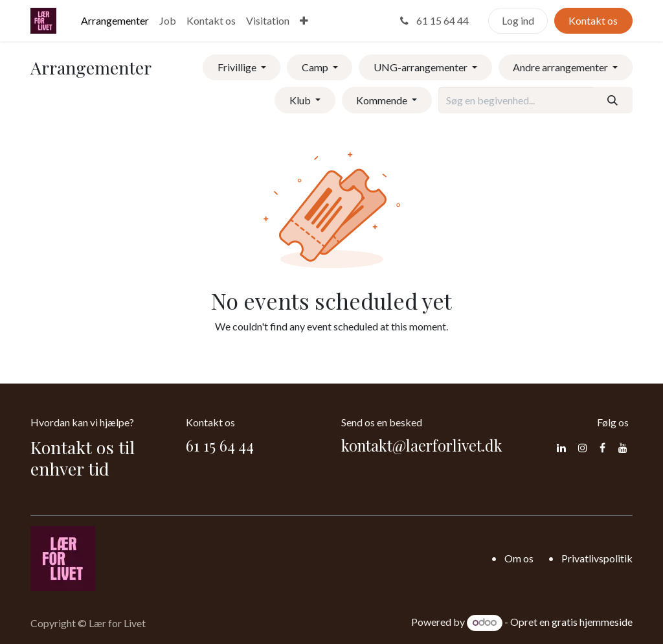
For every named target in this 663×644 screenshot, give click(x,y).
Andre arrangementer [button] (561, 67)
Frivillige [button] (238, 67)
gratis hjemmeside (592, 622)
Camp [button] (316, 67)
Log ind (518, 20)
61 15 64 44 (433, 20)
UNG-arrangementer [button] (421, 67)
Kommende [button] (383, 100)
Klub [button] (301, 100)
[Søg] (613, 100)
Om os (519, 558)
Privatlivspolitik (597, 558)
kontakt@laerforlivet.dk (422, 445)
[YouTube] (623, 448)
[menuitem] (115, 21)
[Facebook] (602, 448)
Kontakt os (593, 20)
